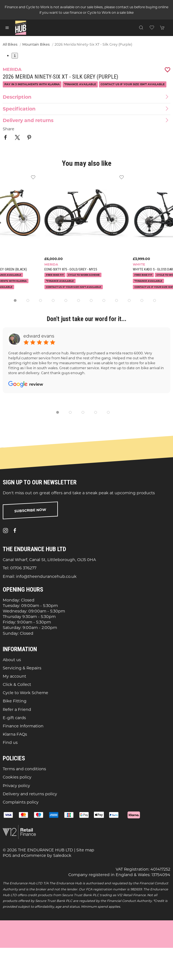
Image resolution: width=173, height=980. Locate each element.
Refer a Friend (17, 709)
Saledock (62, 855)
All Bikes (10, 44)
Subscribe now (30, 510)
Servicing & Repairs (22, 668)
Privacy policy (16, 785)
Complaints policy (21, 802)
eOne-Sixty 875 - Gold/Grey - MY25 (71, 269)
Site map (85, 850)
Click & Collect (17, 684)
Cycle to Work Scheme (25, 693)
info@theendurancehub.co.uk (46, 576)
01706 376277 (23, 568)
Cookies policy (17, 777)
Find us (10, 742)
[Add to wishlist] (121, 177)
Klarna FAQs (15, 734)
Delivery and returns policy (30, 794)
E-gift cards (14, 718)
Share (9, 129)
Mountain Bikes (36, 44)
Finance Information (23, 726)
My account (14, 676)
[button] (7, 28)
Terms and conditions (24, 769)
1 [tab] (15, 56)
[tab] (15, 300)
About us (12, 659)
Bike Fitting (15, 701)
